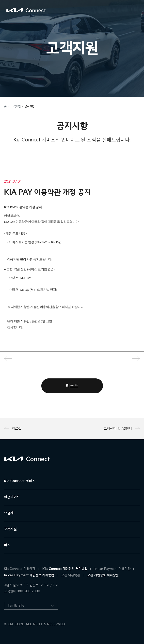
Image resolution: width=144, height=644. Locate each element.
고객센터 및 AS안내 (122, 429)
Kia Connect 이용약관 (20, 569)
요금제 (9, 513)
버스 (7, 545)
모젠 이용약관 (71, 575)
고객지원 (10, 529)
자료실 (13, 429)
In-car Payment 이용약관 (112, 569)
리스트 (72, 386)
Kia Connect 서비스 (20, 481)
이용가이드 (12, 497)
